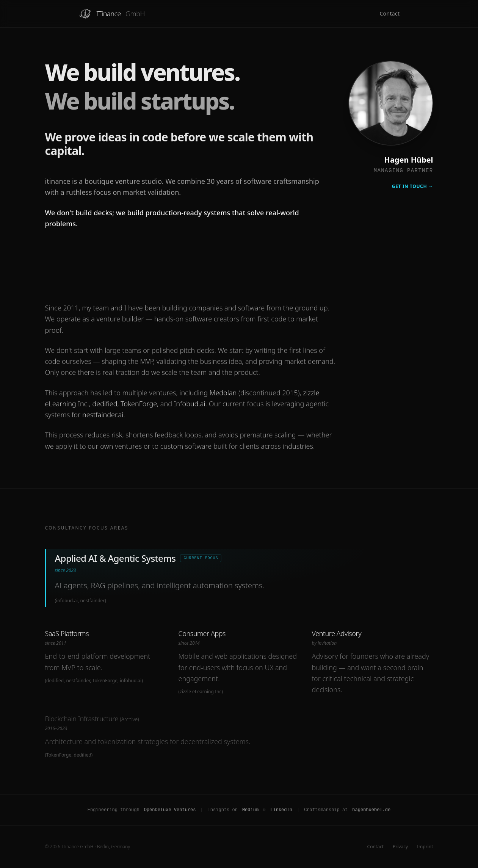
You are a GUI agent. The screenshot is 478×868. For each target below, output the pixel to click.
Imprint (425, 847)
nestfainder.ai (103, 415)
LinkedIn (281, 810)
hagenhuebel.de (371, 810)
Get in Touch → (413, 186)
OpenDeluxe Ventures (170, 810)
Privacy (400, 847)
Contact (389, 13)
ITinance (112, 14)
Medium (250, 810)
